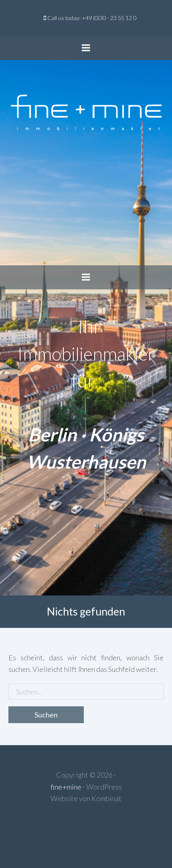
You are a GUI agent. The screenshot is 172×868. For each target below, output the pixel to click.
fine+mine (66, 787)
